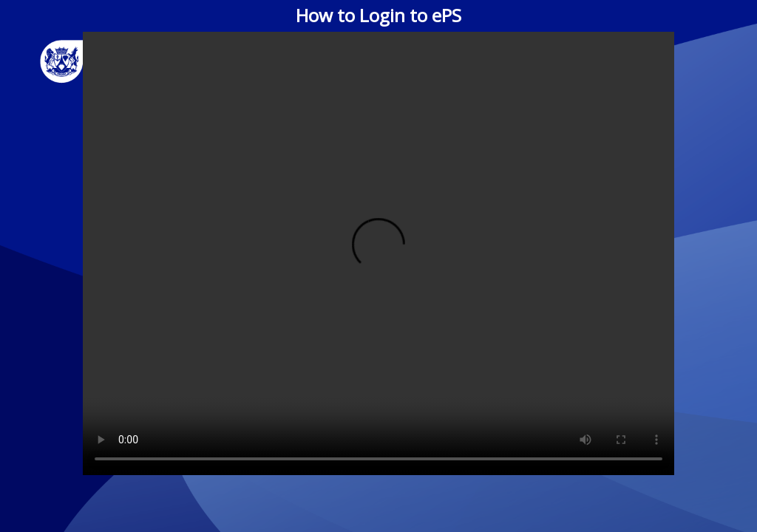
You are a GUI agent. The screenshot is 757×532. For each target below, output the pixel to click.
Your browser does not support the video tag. (378, 253)
